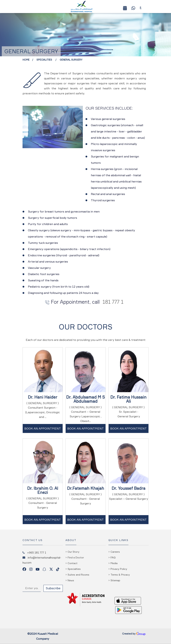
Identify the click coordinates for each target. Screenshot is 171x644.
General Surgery (71, 60)
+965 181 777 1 (37, 552)
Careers (115, 552)
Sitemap (115, 580)
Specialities (45, 60)
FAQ (113, 557)
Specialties (74, 569)
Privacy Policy (119, 569)
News (71, 580)
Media (114, 563)
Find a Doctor (76, 557)
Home (26, 60)
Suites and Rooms (78, 575)
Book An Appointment (43, 428)
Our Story (74, 552)
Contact (73, 563)
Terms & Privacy (120, 575)
